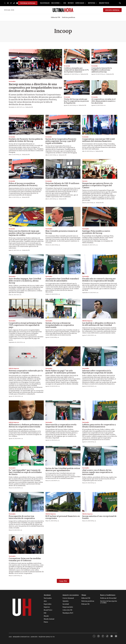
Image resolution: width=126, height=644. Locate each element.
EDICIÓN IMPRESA (112, 10)
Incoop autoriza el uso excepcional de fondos (99, 517)
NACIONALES (45, 3)
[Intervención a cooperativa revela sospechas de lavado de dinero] (63, 410)
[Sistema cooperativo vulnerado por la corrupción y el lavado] (26, 356)
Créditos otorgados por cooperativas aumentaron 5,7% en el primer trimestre (76, 70)
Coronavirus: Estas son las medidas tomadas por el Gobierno (25, 559)
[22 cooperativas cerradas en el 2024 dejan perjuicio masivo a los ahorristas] (104, 87)
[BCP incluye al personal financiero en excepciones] (63, 502)
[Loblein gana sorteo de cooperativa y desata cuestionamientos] (100, 410)
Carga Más (63, 581)
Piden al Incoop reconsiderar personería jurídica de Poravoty (23, 184)
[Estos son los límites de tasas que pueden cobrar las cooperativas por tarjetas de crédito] (26, 217)
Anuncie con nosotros (71, 595)
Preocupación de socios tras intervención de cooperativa (22, 517)
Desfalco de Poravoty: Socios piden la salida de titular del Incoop (26, 140)
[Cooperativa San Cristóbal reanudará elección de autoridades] (63, 264)
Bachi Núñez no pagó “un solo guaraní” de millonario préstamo (61, 372)
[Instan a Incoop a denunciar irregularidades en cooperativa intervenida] (63, 309)
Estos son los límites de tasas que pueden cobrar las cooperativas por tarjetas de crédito (25, 233)
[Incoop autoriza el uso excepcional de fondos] (100, 502)
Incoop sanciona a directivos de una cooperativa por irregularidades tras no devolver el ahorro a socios (35, 88)
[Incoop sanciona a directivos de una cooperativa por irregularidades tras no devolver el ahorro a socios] (35, 64)
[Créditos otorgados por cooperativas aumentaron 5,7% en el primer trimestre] (77, 56)
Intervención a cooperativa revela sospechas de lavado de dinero (61, 426)
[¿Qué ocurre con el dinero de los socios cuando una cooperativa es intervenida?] (100, 456)
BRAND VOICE (104, 3)
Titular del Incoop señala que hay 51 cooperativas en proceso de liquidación (76, 101)
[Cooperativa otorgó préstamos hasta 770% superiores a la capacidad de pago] (26, 309)
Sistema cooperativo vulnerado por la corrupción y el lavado (26, 372)
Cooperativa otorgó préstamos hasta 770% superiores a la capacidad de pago (25, 325)
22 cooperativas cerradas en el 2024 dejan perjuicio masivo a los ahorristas (103, 101)
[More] (61, 3)
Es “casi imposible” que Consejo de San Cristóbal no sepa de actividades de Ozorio (25, 472)
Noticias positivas (68, 17)
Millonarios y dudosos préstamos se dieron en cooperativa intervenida (25, 426)
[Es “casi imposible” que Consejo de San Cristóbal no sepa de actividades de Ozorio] (26, 456)
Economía (67, 66)
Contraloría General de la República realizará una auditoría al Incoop (102, 70)
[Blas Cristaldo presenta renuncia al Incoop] (63, 217)
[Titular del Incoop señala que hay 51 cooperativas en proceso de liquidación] (77, 87)
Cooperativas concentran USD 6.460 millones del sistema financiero (98, 140)
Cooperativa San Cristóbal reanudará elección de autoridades (62, 280)
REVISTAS (92, 3)
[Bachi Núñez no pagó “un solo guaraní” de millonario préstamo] (63, 356)
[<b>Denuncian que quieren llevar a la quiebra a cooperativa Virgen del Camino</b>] (100, 169)
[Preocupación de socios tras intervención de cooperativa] (26, 502)
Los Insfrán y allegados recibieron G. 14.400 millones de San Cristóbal (99, 324)
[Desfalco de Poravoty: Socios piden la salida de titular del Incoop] (26, 125)
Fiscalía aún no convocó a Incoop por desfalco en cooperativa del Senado (99, 280)
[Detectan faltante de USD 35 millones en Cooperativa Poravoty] (63, 169)
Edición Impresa (87, 321)
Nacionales (12, 81)
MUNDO (71, 3)
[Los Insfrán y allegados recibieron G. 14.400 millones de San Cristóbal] (100, 309)
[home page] (63, 10)
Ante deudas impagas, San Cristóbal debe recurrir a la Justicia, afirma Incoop (25, 281)
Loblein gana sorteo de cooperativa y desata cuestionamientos (99, 426)
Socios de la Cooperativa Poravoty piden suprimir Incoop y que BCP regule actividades (61, 141)
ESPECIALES (80, 3)
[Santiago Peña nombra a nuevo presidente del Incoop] (100, 217)
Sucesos (85, 181)
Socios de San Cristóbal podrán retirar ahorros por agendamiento (63, 469)
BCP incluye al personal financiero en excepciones (63, 517)
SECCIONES (55, 3)
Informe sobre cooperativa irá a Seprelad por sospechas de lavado (97, 372)
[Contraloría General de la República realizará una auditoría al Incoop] (104, 56)
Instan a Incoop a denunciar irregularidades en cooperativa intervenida (60, 325)
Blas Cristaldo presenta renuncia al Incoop (61, 232)
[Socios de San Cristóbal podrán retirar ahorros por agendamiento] (63, 456)
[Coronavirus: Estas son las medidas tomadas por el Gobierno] (26, 544)
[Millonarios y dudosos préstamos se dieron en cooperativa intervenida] (26, 410)
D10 (65, 3)
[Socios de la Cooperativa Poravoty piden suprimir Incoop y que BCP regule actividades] (63, 125)
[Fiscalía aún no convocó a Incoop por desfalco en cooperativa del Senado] (100, 264)
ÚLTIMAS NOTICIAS (28, 3)
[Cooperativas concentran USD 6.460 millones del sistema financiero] (100, 125)
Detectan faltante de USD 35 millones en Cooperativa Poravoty (62, 184)
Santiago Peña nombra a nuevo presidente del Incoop (96, 232)
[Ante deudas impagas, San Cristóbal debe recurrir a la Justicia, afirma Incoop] (26, 264)
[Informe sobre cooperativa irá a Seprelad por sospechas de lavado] (100, 356)
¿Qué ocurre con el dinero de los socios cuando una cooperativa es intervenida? (97, 472)
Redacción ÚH (29, 107)
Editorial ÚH (56, 17)
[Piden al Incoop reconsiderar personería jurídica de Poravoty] (26, 169)
